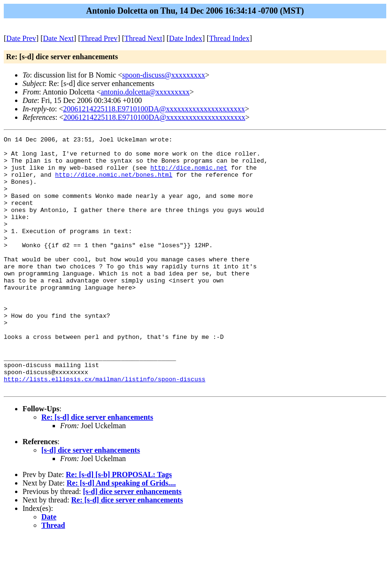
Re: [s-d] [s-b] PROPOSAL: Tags (119, 525)
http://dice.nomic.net (189, 174)
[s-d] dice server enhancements (91, 501)
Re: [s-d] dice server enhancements (97, 468)
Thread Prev (99, 38)
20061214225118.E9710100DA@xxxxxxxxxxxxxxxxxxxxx (154, 109)
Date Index (186, 38)
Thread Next (143, 38)
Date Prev (21, 38)
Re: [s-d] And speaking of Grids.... (121, 534)
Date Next (58, 38)
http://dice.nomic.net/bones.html (114, 183)
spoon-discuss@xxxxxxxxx (164, 75)
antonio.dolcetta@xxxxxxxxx (145, 92)
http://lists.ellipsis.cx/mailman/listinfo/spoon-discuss (105, 428)
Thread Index (229, 38)
